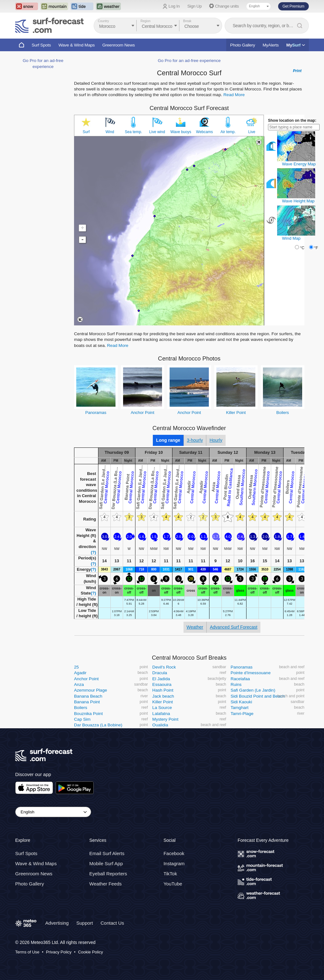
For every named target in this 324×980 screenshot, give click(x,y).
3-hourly (195, 440)
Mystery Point (165, 719)
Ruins (236, 684)
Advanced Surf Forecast (234, 627)
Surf (86, 132)
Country (103, 21)
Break (187, 21)
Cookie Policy (91, 952)
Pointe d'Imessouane (251, 673)
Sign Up (195, 6)
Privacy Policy (59, 952)
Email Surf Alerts (107, 853)
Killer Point (236, 413)
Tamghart (240, 708)
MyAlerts (271, 45)
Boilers (283, 413)
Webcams (205, 132)
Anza (79, 684)
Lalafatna (161, 714)
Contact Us (112, 923)
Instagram (174, 863)
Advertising (57, 923)
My (296, 45)
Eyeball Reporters (108, 874)
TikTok (170, 874)
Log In (174, 6)
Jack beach (163, 696)
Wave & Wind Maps (77, 45)
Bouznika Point (88, 714)
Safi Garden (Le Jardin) (253, 690)
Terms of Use (27, 952)
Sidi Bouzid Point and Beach (258, 696)
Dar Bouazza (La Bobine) (98, 725)
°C (302, 248)
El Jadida (161, 679)
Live (252, 132)
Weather (195, 627)
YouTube (173, 884)
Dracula (160, 673)
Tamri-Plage (242, 714)
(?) (93, 552)
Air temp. (228, 132)
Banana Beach (88, 696)
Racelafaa (240, 679)
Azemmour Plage (90, 690)
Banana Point (87, 702)
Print (297, 71)
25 (76, 667)
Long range (168, 440)
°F (316, 248)
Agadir (80, 673)
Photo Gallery (243, 45)
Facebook (174, 853)
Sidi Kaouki (241, 702)
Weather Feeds (105, 884)
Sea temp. (134, 132)
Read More (234, 95)
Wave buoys (181, 132)
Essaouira (162, 684)
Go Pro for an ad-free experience (189, 61)
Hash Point (163, 690)
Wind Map (291, 238)
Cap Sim (82, 719)
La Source (162, 708)
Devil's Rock (164, 667)
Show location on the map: (292, 120)
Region (146, 21)
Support (85, 923)
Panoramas (96, 413)
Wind (110, 132)
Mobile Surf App (106, 863)
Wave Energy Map (299, 164)
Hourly (216, 440)
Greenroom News (118, 45)
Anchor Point (142, 413)
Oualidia (160, 725)
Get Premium (293, 6)
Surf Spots (41, 45)
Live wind (157, 132)
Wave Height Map (298, 201)
